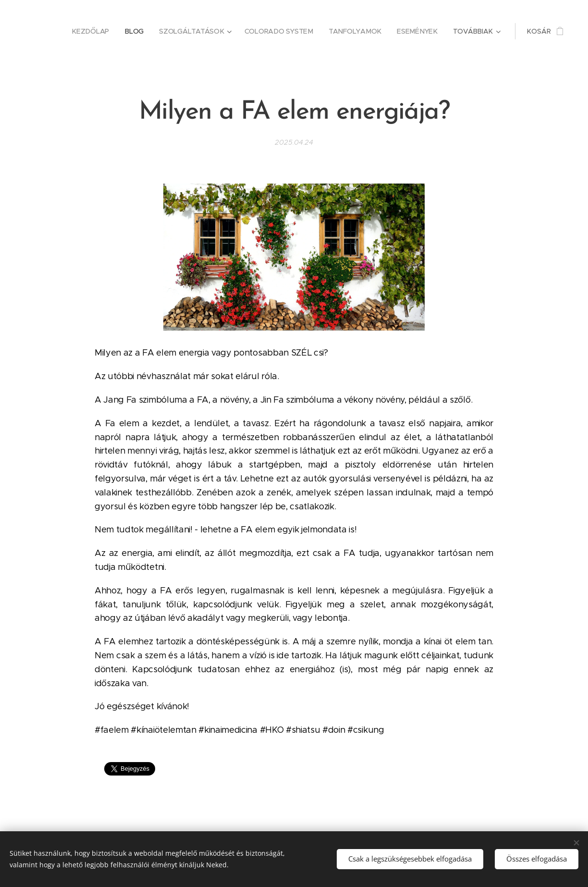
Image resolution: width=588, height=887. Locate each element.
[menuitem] (95, 31)
